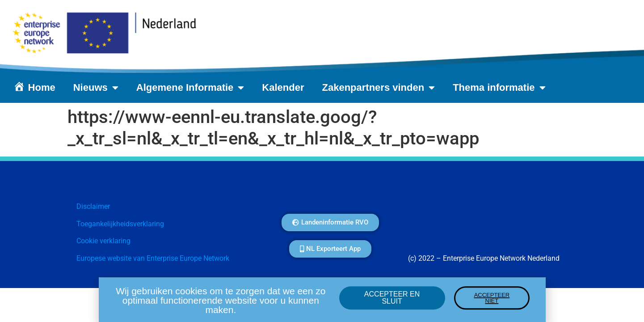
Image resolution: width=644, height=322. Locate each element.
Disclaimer (93, 206)
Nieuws (96, 88)
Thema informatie (499, 88)
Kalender (283, 87)
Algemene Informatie (190, 88)
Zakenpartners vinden (379, 88)
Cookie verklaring (103, 241)
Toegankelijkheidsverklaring (120, 224)
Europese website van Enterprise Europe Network (153, 258)
